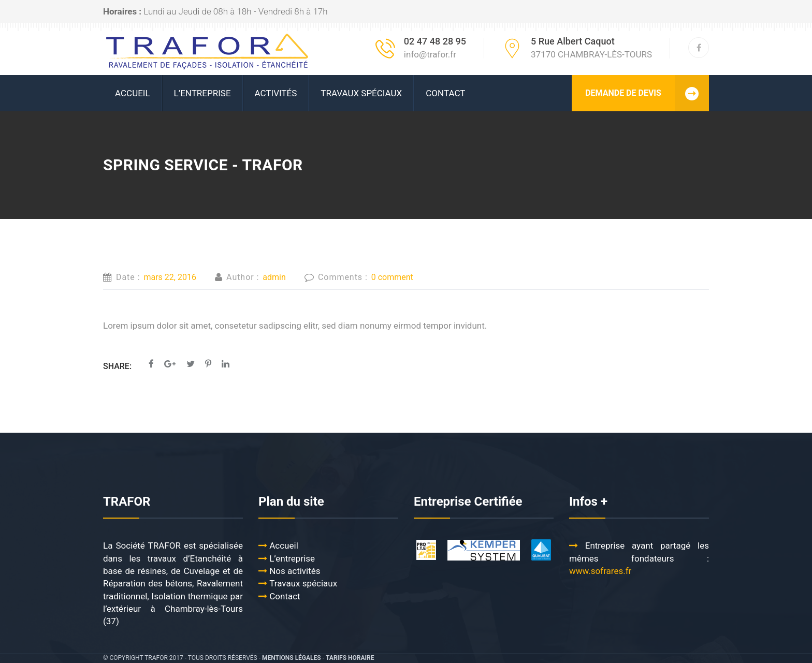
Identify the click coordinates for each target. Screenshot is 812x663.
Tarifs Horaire (350, 658)
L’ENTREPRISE (202, 93)
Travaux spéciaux (361, 93)
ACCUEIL (133, 93)
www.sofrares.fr (601, 571)
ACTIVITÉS (276, 93)
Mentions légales (292, 658)
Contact (445, 93)
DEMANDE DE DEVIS (647, 93)
